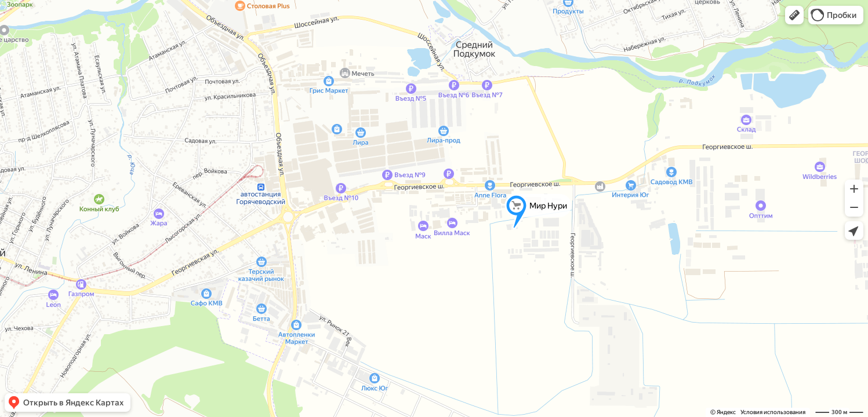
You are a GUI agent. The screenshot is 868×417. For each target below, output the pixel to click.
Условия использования (773, 412)
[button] (794, 15)
